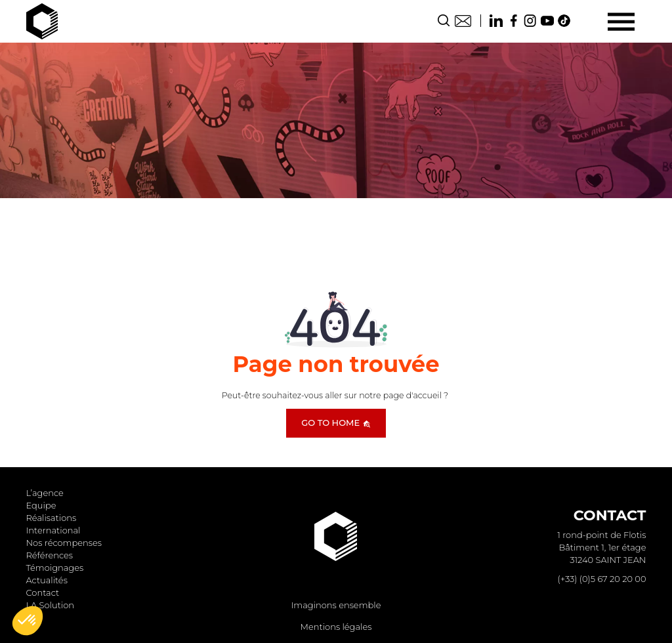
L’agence (45, 493)
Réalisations (52, 518)
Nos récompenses (64, 543)
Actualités (47, 580)
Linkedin (496, 21)
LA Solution (51, 605)
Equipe (41, 505)
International (53, 530)
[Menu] (621, 21)
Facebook (513, 21)
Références (50, 555)
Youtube (547, 21)
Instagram (530, 21)
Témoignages (55, 568)
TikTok (564, 21)
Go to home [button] (336, 423)
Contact (463, 21)
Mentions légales (336, 627)
